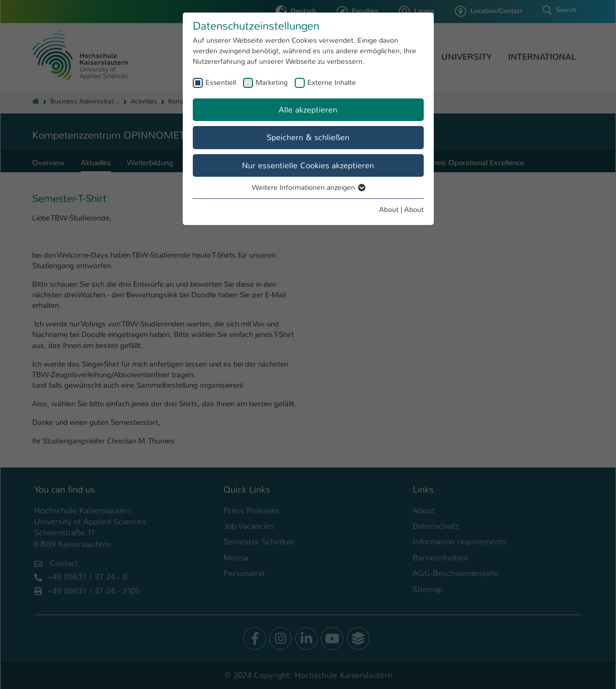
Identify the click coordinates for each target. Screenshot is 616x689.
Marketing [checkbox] (272, 82)
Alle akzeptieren (308, 110)
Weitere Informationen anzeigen (308, 187)
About (389, 209)
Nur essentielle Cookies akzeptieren (308, 165)
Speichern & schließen (308, 137)
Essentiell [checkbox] (221, 82)
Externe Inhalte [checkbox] (332, 82)
